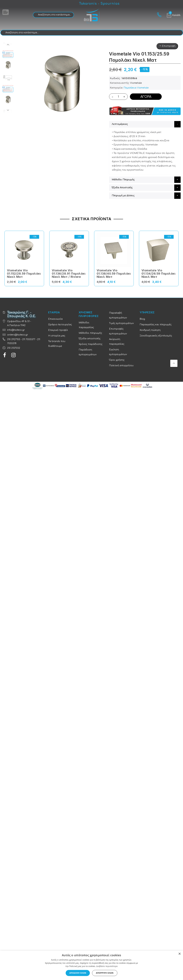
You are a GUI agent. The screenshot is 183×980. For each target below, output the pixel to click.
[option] (8, 65)
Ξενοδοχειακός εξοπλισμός (156, 336)
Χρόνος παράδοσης (91, 344)
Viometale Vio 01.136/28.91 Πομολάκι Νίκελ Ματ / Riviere (69, 274)
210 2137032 (14, 348)
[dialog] (92, 965)
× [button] (179, 954)
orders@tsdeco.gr (18, 335)
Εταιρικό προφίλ (58, 330)
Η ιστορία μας (57, 336)
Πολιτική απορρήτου (121, 366)
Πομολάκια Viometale (136, 88)
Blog (142, 319)
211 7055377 (29, 339)
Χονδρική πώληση (150, 330)
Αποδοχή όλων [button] (78, 973)
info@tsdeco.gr (16, 330)
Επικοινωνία (55, 319)
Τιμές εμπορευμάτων (121, 323)
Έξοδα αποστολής (90, 339)
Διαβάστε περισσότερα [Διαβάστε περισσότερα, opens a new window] (107, 966)
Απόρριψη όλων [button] (105, 973)
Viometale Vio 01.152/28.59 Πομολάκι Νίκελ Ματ (24, 274)
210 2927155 (14, 339)
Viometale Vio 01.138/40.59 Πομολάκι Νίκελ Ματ (114, 274)
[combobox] (53, 15)
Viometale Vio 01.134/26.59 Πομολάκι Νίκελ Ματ (159, 274)
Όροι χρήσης (117, 360)
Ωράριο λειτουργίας (60, 325)
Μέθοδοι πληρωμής (90, 333)
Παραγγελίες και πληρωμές (156, 325)
